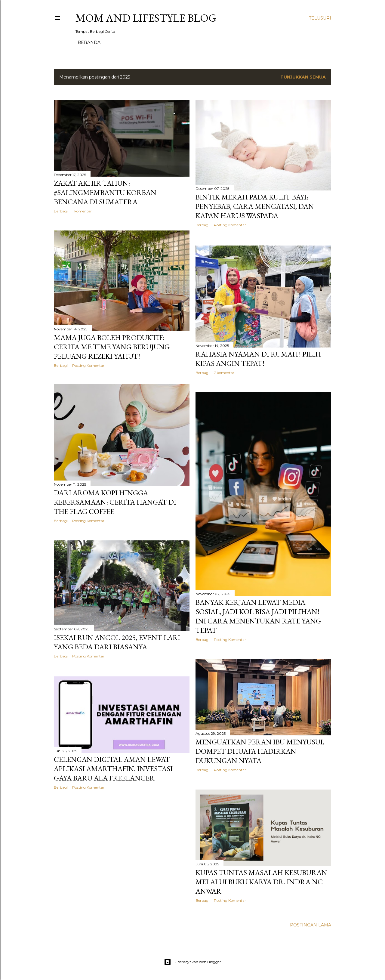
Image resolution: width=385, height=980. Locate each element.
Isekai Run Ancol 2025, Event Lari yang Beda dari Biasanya (117, 643)
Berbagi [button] (61, 211)
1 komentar (82, 211)
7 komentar (224, 372)
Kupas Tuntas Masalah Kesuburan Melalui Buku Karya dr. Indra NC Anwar (261, 881)
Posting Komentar (230, 225)
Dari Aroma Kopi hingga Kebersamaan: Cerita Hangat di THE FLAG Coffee (115, 503)
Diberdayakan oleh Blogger (192, 961)
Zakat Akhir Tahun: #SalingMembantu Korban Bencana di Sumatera (105, 192)
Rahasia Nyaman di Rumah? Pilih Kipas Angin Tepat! (258, 358)
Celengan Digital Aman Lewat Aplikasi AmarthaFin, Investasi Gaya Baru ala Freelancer (113, 769)
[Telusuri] (320, 18)
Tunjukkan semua (303, 77)
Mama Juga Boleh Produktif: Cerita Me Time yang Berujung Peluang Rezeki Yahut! (112, 347)
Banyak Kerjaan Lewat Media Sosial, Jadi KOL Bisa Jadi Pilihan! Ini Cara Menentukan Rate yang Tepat (258, 615)
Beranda (89, 42)
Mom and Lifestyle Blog (146, 18)
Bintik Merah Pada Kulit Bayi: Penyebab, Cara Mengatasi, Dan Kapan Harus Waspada (255, 206)
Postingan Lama (311, 924)
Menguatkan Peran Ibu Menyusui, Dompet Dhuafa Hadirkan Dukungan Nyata (260, 751)
